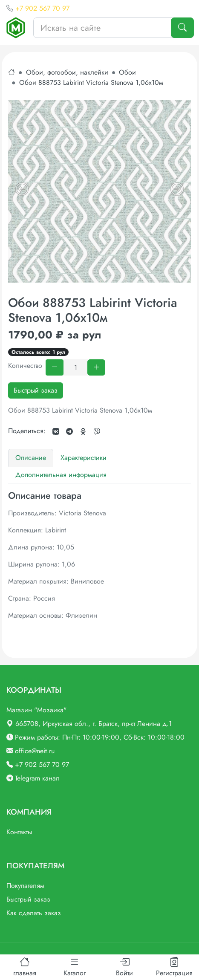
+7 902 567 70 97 (42, 8)
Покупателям (25, 886)
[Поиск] (182, 28)
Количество (25, 366)
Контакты (19, 832)
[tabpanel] (99, 555)
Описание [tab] (31, 458)
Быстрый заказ (36, 390)
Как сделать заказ (34, 913)
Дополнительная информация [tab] (61, 475)
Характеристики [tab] (84, 458)
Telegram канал (37, 778)
